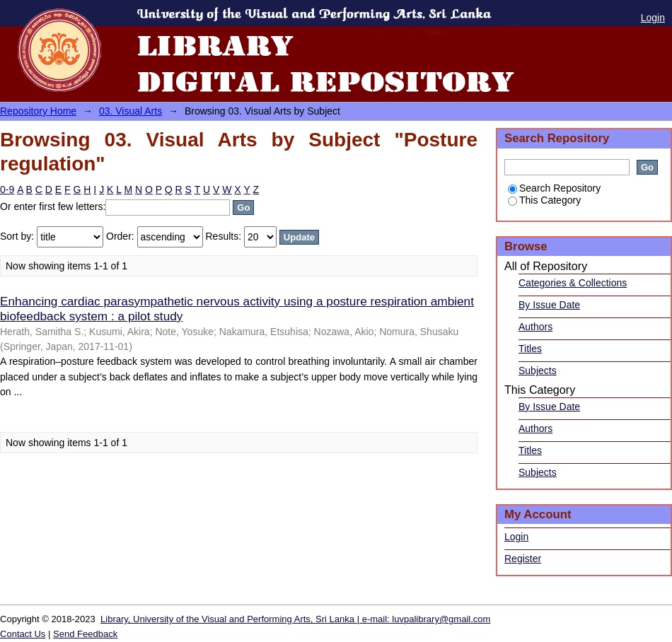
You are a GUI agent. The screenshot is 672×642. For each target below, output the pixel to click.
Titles (530, 349)
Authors (535, 327)
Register (523, 559)
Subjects (538, 370)
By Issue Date (549, 305)
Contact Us (23, 634)
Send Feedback (85, 634)
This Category (544, 200)
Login (653, 18)
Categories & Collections (573, 283)
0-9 (7, 189)
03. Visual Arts (131, 111)
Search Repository (554, 188)
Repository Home (38, 111)
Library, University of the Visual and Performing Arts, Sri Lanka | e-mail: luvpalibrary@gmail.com (295, 619)
